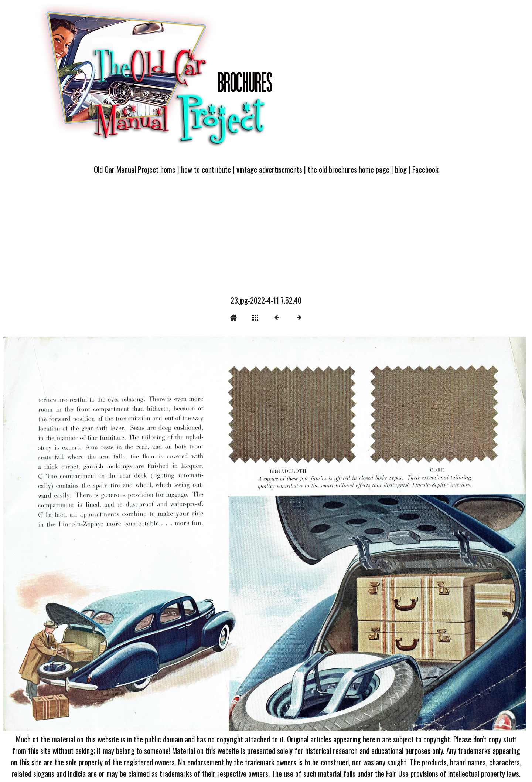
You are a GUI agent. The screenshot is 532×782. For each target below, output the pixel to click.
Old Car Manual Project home (135, 169)
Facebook (425, 169)
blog (401, 169)
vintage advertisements (269, 169)
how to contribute (206, 169)
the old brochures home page (349, 169)
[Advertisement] (266, 239)
